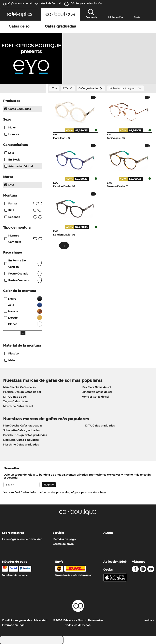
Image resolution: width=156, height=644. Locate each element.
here (103, 492)
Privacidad (40, 620)
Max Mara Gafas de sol (96, 387)
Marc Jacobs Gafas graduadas (23, 426)
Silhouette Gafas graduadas (21, 430)
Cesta (137, 17)
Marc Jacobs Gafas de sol (20, 387)
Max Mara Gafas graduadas (21, 440)
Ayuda (108, 533)
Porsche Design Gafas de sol (22, 392)
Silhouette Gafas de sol (97, 392)
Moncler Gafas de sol (95, 397)
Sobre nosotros (13, 533)
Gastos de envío (63, 544)
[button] (20, 14)
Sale (9, 153)
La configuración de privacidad (22, 539)
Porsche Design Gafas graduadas (25, 435)
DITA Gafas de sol (15, 397)
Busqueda (91, 17)
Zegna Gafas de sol (16, 401)
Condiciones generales (17, 620)
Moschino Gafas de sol (18, 406)
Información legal (14, 625)
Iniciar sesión (115, 17)
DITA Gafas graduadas (100, 426)
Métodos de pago (64, 539)
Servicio (58, 533)
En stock (12, 160)
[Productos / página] (125, 88)
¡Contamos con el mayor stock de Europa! (36, 3)
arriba (149, 620)
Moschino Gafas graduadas (21, 445)
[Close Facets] (23, 88)
